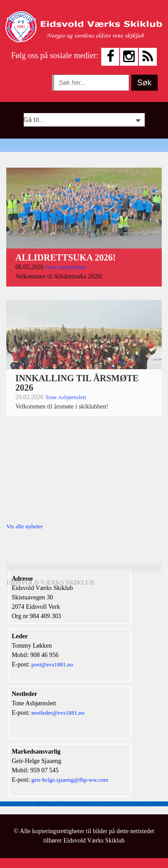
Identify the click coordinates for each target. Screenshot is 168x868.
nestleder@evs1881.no (58, 713)
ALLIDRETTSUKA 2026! (65, 257)
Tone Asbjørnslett (66, 267)
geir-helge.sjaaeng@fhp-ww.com (70, 780)
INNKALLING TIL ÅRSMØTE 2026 (77, 383)
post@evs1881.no (52, 664)
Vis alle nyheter (25, 526)
